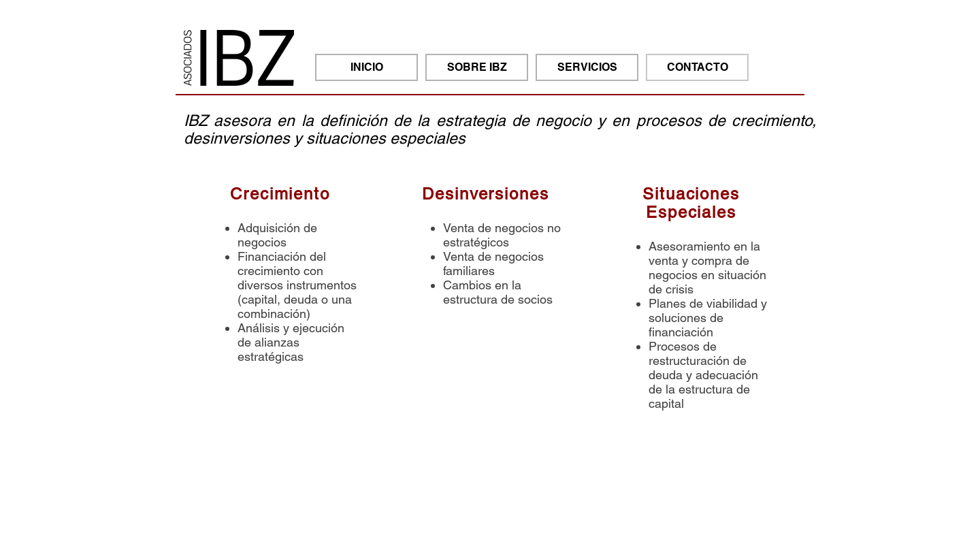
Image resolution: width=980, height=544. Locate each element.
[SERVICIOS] (587, 67)
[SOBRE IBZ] (477, 67)
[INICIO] (366, 67)
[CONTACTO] (697, 67)
